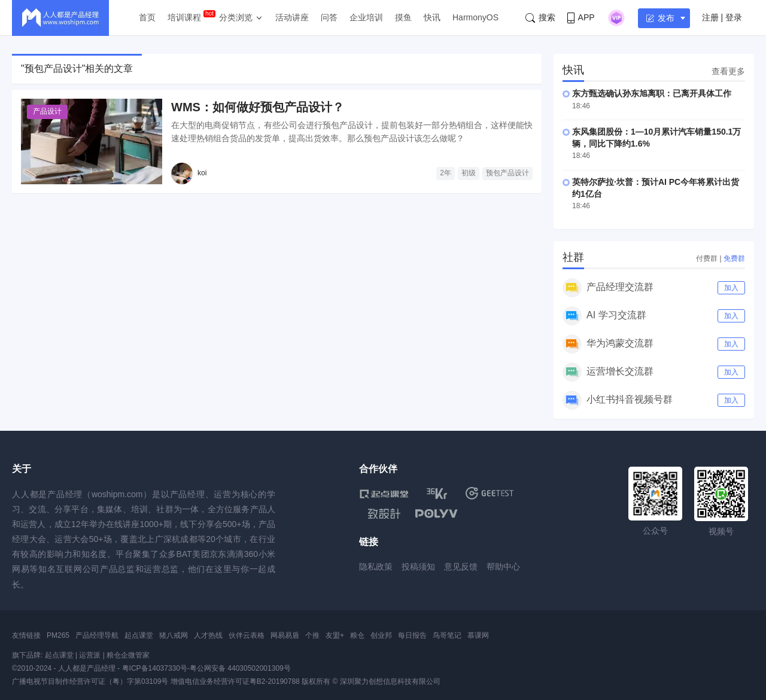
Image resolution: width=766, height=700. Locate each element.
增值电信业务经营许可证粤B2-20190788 (235, 681)
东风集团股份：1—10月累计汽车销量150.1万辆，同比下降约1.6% (656, 138)
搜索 (540, 18)
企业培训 (366, 17)
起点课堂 (139, 635)
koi (202, 173)
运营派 (90, 655)
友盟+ (335, 635)
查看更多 (728, 71)
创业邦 (381, 635)
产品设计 (47, 111)
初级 (469, 173)
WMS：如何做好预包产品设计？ (258, 107)
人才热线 (208, 635)
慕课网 (478, 635)
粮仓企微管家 (128, 655)
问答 (329, 17)
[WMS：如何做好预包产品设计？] (92, 141)
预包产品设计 (507, 173)
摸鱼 (403, 17)
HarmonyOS (475, 17)
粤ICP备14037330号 (155, 668)
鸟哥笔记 (447, 635)
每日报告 (412, 635)
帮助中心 (503, 567)
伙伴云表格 (247, 635)
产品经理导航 (97, 635)
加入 (731, 288)
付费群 (707, 258)
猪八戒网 (174, 635)
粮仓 (357, 635)
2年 (446, 173)
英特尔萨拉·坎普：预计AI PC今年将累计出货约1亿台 (656, 188)
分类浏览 (236, 17)
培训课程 (184, 17)
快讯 (432, 17)
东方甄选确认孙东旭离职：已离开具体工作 (652, 93)
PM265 (58, 635)
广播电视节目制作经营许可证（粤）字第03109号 (90, 681)
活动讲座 (292, 17)
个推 (312, 635)
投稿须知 (418, 567)
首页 (147, 17)
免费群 (734, 258)
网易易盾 (285, 635)
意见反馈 (461, 567)
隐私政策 (376, 567)
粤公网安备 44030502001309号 (240, 668)
